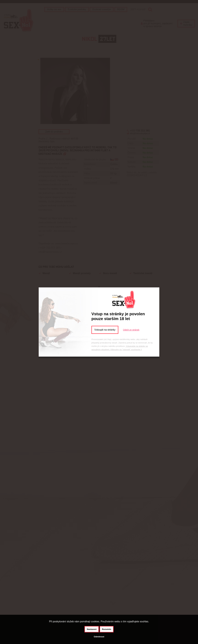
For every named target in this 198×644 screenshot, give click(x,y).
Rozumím (107, 629)
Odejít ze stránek (131, 330)
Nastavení (92, 629)
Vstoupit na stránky (105, 330)
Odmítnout (99, 637)
